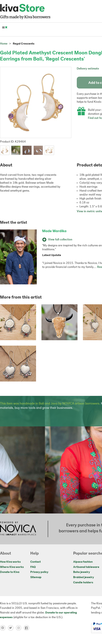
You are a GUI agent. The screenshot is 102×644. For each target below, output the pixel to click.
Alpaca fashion (83, 562)
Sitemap (36, 577)
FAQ (33, 567)
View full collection (57, 240)
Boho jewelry (82, 572)
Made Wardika (54, 231)
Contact (36, 562)
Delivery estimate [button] (88, 69)
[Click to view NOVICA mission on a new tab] (18, 529)
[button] (5, 150)
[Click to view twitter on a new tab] (12, 628)
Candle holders (83, 583)
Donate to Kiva (10, 572)
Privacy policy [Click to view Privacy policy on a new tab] (39, 572)
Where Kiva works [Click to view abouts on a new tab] (12, 567)
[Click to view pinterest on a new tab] (4, 628)
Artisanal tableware (86, 567)
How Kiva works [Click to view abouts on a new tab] (10, 562)
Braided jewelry (84, 577)
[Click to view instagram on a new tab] (20, 628)
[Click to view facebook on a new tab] (27, 628)
